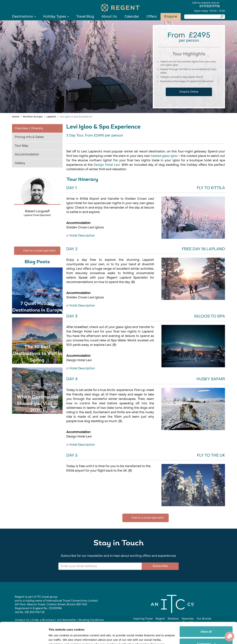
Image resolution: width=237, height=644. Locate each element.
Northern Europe (33, 117)
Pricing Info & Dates (29, 137)
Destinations (24, 17)
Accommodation (27, 154)
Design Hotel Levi (107, 165)
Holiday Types (56, 17)
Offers (152, 17)
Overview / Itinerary (29, 128)
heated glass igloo (164, 156)
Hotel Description (82, 236)
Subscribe (160, 566)
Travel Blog (85, 17)
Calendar (132, 17)
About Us (109, 17)
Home (16, 117)
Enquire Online (189, 92)
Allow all (206, 609)
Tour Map (22, 146)
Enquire (171, 17)
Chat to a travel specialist (37, 251)
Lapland (51, 117)
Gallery (20, 163)
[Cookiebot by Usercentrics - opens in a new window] (24, 637)
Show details (57, 637)
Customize (206, 621)
